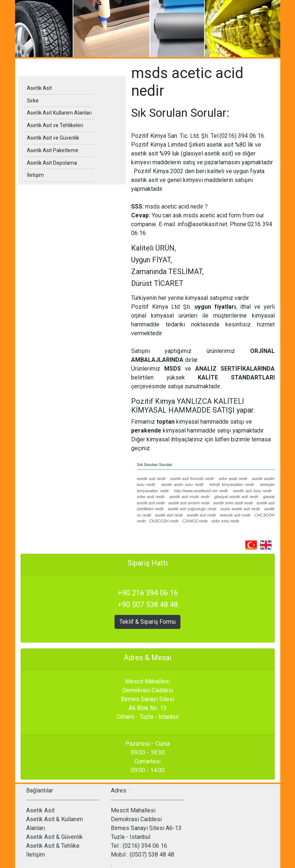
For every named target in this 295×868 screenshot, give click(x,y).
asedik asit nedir (201, 515)
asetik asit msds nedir (189, 497)
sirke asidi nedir (233, 479)
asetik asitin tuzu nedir (182, 484)
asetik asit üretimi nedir (189, 503)
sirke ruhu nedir (225, 521)
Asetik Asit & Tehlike (53, 846)
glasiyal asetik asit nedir (236, 497)
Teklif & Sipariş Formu (147, 622)
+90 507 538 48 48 (148, 605)
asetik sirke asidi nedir (233, 503)
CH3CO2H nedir (164, 521)
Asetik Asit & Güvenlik (55, 837)
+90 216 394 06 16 (148, 593)
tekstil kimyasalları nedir (232, 484)
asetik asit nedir (151, 479)
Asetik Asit (39, 88)
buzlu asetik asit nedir (240, 509)
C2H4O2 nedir (195, 521)
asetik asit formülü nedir (192, 479)
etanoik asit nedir (235, 515)
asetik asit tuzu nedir (252, 491)
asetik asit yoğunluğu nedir (192, 509)
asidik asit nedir (169, 515)
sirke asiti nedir (151, 497)
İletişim (36, 855)
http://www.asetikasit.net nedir (201, 491)
